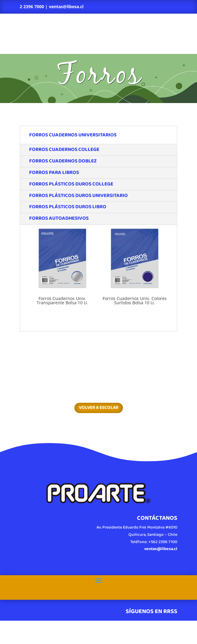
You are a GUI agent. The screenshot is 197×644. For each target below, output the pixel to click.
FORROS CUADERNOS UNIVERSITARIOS (73, 135)
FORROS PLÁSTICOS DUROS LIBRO (68, 207)
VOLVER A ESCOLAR (99, 408)
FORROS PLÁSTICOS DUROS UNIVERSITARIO (78, 196)
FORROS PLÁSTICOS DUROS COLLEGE (71, 184)
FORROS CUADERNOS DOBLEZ (63, 161)
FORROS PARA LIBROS (54, 173)
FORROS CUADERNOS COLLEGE (64, 150)
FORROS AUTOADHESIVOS (59, 218)
